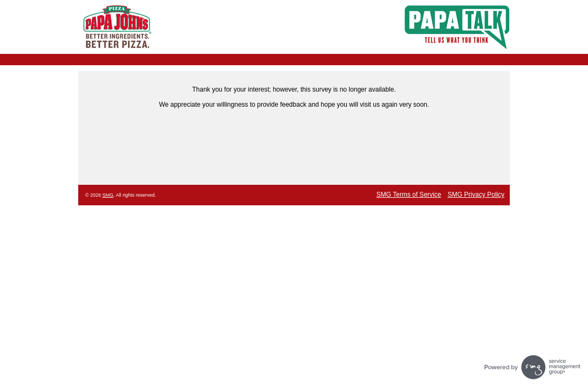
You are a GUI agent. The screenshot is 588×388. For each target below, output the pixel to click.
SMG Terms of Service (409, 195)
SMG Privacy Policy (476, 195)
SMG (108, 195)
